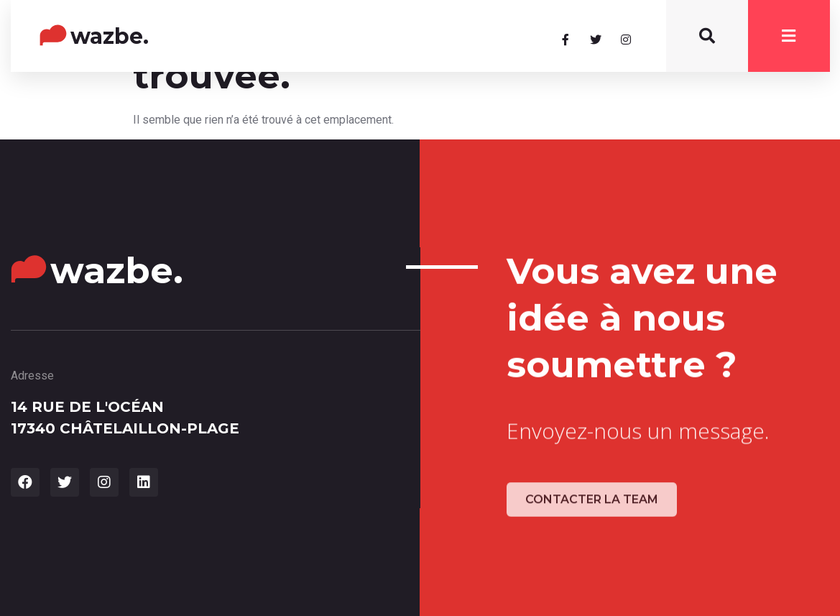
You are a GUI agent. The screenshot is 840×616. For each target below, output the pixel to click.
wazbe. (110, 36)
